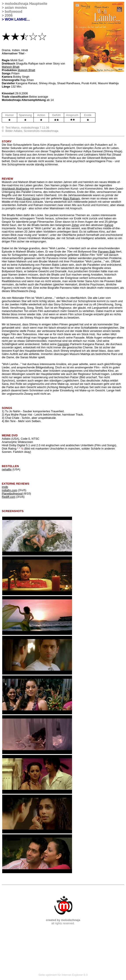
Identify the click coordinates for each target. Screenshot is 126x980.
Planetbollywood (12, 494)
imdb (5, 487)
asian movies (16, 8)
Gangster (63, 344)
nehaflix (7, 469)
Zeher (75, 225)
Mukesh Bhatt (26, 70)
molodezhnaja (17, 4)
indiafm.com (9, 490)
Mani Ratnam (71, 198)
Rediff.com (9, 497)
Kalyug (109, 225)
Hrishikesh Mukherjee (16, 189)
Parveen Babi (107, 252)
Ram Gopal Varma (28, 198)
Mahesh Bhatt (11, 67)
